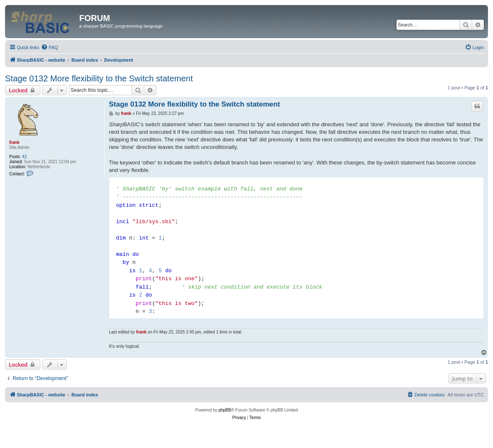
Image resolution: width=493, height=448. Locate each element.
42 (25, 157)
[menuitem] (49, 47)
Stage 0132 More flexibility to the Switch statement (99, 78)
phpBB (225, 410)
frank (14, 142)
